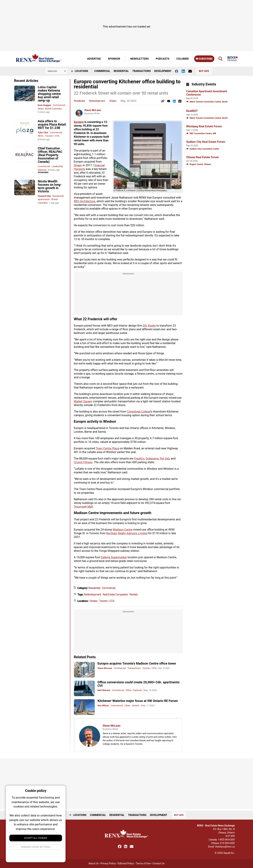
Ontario (113, 101)
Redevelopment (97, 101)
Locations (80, 71)
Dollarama (152, 459)
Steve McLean (93, 110)
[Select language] (56, 71)
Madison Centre (123, 530)
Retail (41, 109)
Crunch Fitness (83, 462)
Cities (127, 706)
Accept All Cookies (36, 838)
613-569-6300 (227, 843)
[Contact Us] (192, 71)
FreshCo (139, 459)
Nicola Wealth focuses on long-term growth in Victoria (50, 186)
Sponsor (114, 59)
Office (129, 690)
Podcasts (162, 59)
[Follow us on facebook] (178, 71)
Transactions (142, 71)
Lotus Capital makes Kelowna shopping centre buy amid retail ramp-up (49, 94)
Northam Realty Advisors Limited (127, 533)
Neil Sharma (104, 690)
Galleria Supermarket (114, 557)
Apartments (44, 199)
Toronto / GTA (52, 136)
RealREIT (192, 111)
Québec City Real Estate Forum (206, 142)
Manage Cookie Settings (36, 847)
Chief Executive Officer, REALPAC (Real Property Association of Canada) (50, 155)
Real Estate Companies (115, 594)
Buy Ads (204, 71)
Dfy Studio (149, 326)
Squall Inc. (229, 853)
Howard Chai (44, 196)
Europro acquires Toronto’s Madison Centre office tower (137, 663)
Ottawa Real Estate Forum (203, 157)
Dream (78, 165)
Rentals (134, 594)
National (42, 170)
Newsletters (140, 59)
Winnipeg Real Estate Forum (204, 126)
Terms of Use (143, 863)
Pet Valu (165, 459)
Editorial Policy (126, 863)
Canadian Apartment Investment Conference (207, 93)
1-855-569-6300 (226, 840)
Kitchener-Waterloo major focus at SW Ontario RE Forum (138, 701)
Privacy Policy (108, 863)
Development (163, 71)
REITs (41, 136)
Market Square (83, 401)
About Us (94, 863)
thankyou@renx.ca (225, 847)
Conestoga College (139, 412)
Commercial (102, 71)
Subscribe (204, 59)
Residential (121, 71)
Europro (79, 122)
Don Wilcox (103, 706)
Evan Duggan (44, 105)
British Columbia (53, 109)
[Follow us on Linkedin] (185, 71)
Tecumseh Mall (83, 507)
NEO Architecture (85, 201)
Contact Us (159, 863)
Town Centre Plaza (107, 448)
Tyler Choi (43, 133)
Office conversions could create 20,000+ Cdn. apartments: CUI (139, 684)
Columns (183, 59)
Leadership (57, 166)
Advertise (94, 59)
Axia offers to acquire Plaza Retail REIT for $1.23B (52, 124)
